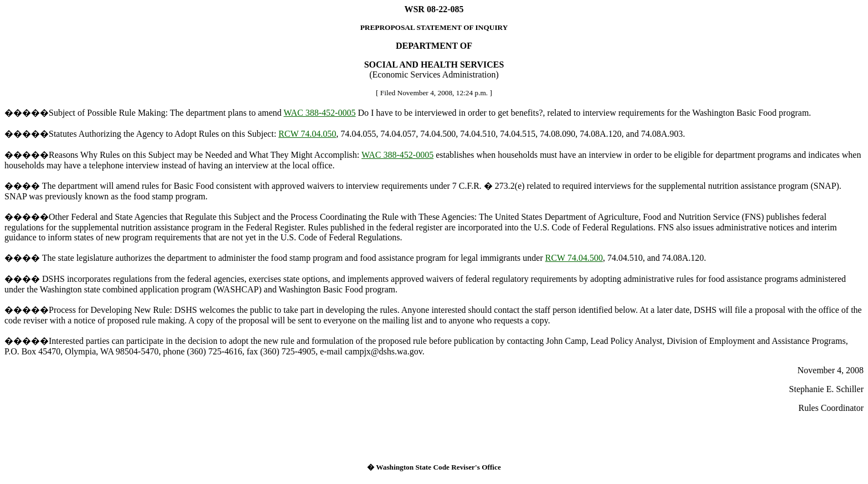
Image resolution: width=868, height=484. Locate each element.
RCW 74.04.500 (574, 258)
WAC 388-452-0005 (319, 113)
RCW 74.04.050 (307, 134)
